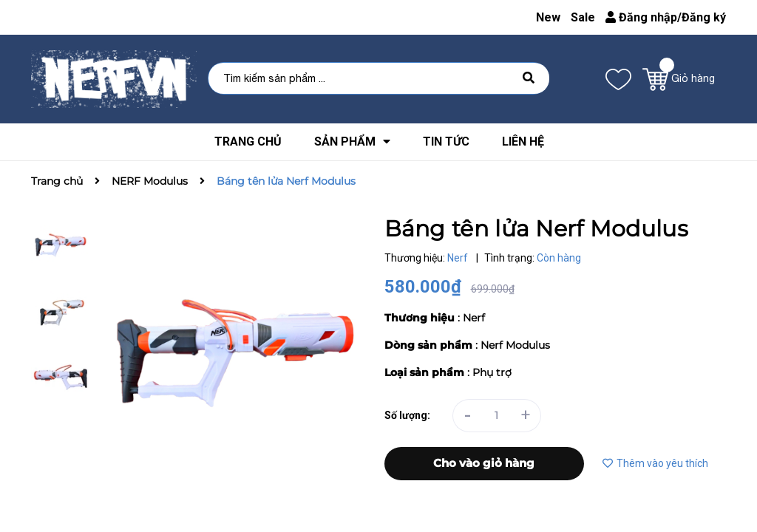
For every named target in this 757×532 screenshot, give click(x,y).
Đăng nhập (641, 17)
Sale (583, 17)
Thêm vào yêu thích (655, 463)
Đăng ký (704, 17)
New (548, 17)
